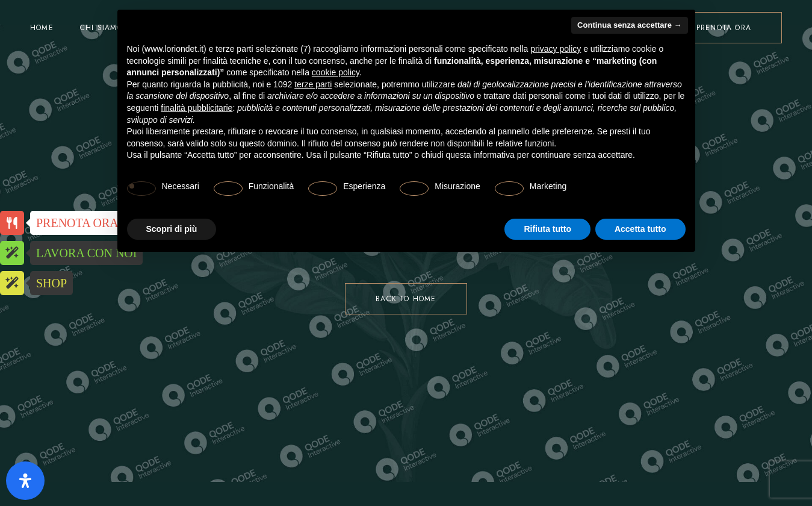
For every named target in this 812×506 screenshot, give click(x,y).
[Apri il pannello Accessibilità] (25, 481)
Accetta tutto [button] (640, 229)
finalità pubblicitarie (197, 108)
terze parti (313, 84)
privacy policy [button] (556, 49)
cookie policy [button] (336, 72)
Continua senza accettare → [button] (629, 25)
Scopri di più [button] (172, 229)
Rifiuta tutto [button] (547, 229)
